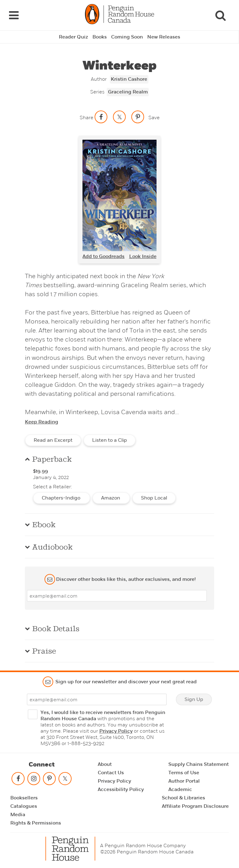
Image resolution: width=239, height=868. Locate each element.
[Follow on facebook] (18, 780)
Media (18, 815)
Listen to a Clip (110, 440)
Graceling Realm (128, 92)
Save (154, 118)
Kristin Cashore (129, 79)
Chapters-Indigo (62, 498)
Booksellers (24, 798)
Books (100, 37)
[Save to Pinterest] (138, 117)
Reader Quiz (73, 37)
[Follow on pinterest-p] (49, 780)
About (105, 764)
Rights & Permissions (36, 823)
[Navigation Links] (14, 15)
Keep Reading (42, 422)
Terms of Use (184, 773)
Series (97, 92)
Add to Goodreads (103, 256)
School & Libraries (183, 798)
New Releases (164, 37)
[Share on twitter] (119, 117)
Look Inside (143, 256)
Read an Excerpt (53, 440)
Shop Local (154, 498)
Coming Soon (127, 37)
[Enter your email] (117, 596)
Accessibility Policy (121, 789)
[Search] (220, 15)
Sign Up (194, 699)
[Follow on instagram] (34, 780)
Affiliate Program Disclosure (195, 806)
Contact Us (111, 773)
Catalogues (24, 806)
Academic (180, 789)
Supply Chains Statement (199, 764)
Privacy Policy (116, 731)
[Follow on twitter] (65, 780)
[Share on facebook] (101, 117)
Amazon (111, 498)
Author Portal (184, 781)
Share (87, 118)
